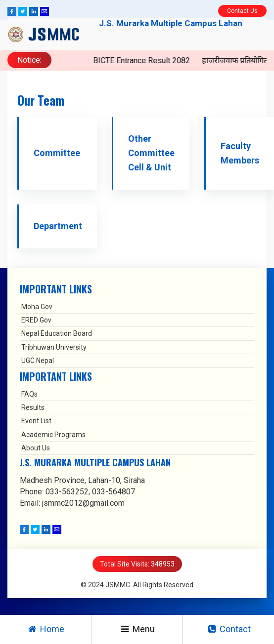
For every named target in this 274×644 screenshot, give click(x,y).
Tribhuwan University (54, 347)
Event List (36, 421)
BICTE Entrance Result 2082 (183, 60)
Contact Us (242, 11)
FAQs (29, 394)
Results (33, 407)
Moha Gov (37, 307)
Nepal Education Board (57, 333)
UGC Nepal (38, 361)
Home (46, 629)
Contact (228, 629)
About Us (36, 448)
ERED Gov (36, 320)
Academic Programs (53, 435)
